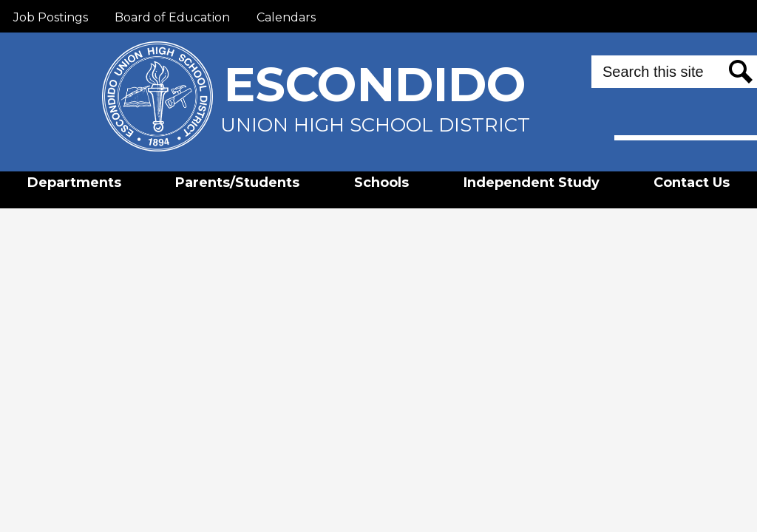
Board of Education (172, 17)
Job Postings (51, 17)
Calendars (286, 17)
